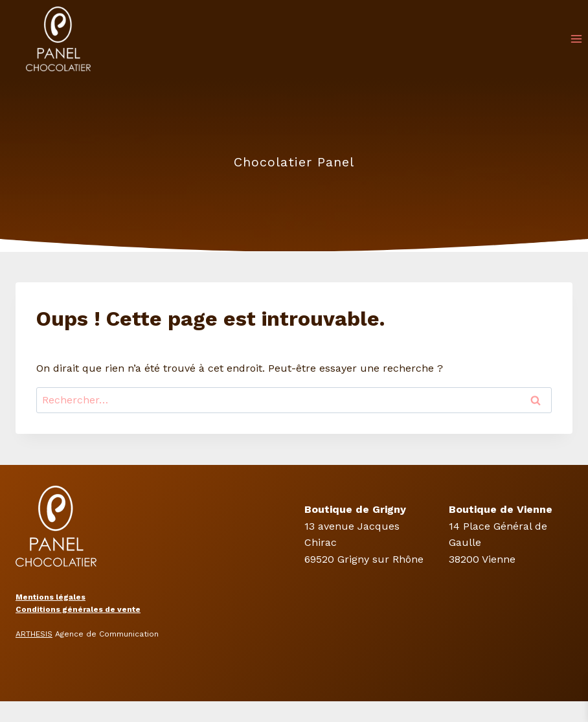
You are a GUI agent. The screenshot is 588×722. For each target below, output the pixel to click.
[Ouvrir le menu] (576, 39)
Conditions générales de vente (78, 609)
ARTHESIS (34, 634)
